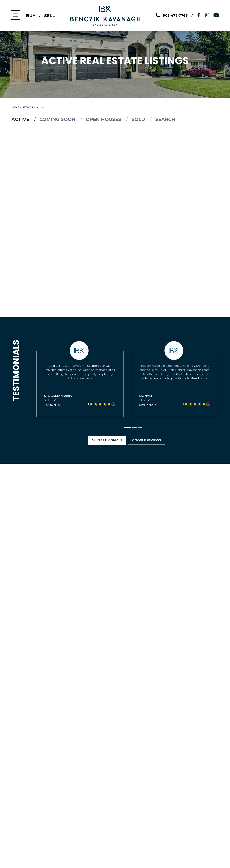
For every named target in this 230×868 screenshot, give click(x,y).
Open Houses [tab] (105, 119)
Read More (199, 378)
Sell (50, 16)
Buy (31, 16)
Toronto (52, 405)
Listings (27, 107)
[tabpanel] (115, 139)
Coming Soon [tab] (59, 119)
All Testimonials (107, 441)
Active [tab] (21, 119)
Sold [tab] (140, 119)
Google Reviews (147, 441)
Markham (148, 405)
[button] (127, 428)
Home (15, 107)
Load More (115, 142)
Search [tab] (167, 119)
